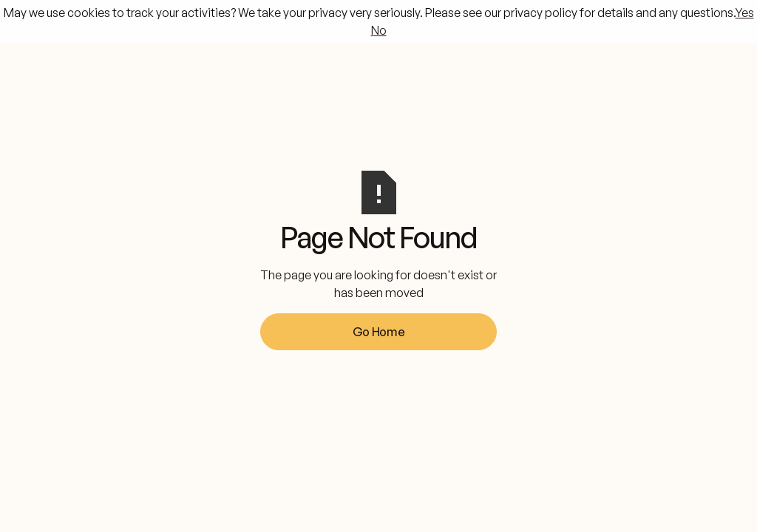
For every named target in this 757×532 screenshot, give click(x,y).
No (379, 30)
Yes (745, 13)
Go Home (379, 332)
